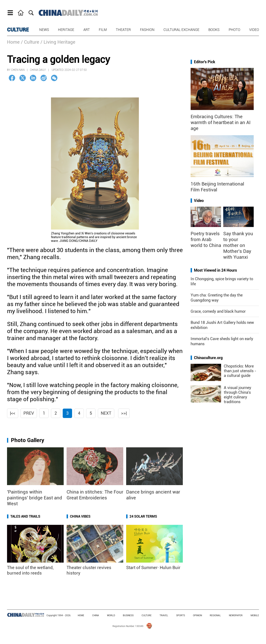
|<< (13, 413)
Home (13, 42)
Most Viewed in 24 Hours (215, 270)
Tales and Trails (25, 516)
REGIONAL (215, 615)
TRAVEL (164, 615)
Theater (123, 30)
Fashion (147, 30)
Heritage (66, 30)
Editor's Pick (205, 62)
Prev (29, 413)
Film (103, 30)
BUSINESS (128, 615)
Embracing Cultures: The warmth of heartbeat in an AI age (221, 122)
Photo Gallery (28, 440)
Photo (234, 30)
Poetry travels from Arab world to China (206, 240)
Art (87, 30)
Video (254, 30)
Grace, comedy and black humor (218, 311)
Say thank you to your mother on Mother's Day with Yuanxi (238, 245)
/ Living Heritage (58, 42)
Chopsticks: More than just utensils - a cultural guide (240, 371)
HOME (81, 615)
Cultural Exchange (181, 30)
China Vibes (80, 516)
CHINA (96, 615)
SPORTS (181, 615)
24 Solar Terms (143, 516)
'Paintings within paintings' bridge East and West (35, 498)
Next (106, 413)
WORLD (111, 615)
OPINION (197, 615)
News (44, 30)
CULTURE (18, 30)
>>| (124, 413)
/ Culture (30, 42)
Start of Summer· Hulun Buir (153, 568)
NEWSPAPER (236, 615)
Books (214, 30)
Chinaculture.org (208, 358)
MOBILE (255, 615)
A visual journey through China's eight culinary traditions (237, 395)
